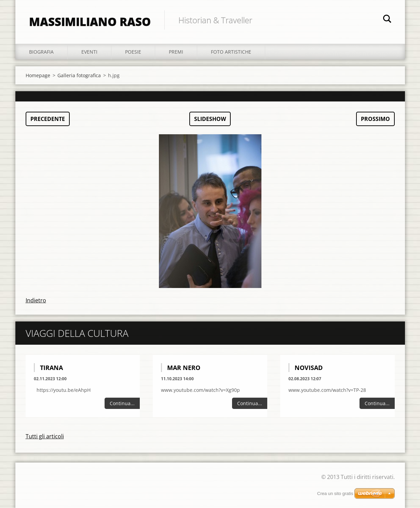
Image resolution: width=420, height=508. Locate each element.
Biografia (41, 52)
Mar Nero (184, 368)
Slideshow (210, 119)
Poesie (133, 52)
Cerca (387, 20)
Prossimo (375, 119)
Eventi (89, 52)
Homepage (38, 75)
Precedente (48, 119)
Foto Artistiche (231, 52)
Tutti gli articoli (45, 436)
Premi (176, 52)
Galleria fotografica (79, 75)
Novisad (309, 368)
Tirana (51, 368)
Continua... (122, 403)
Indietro (36, 300)
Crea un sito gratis (335, 493)
